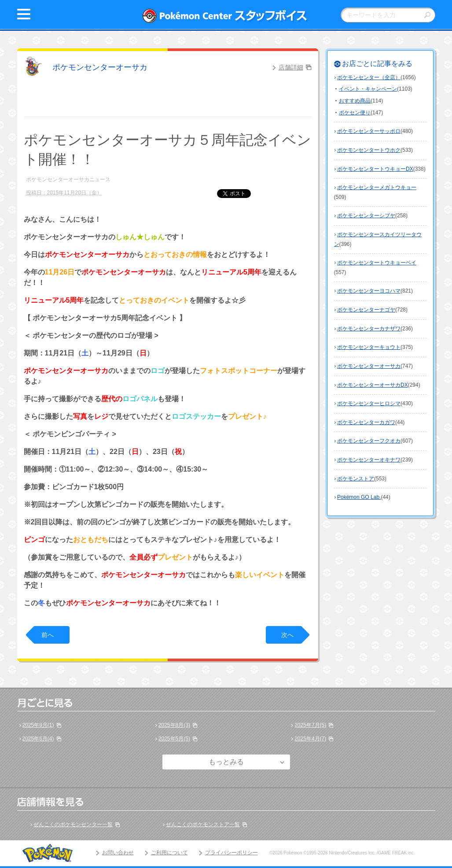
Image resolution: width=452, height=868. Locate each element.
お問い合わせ (118, 853)
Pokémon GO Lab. (359, 497)
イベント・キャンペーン (368, 89)
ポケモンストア (356, 479)
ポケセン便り (355, 113)
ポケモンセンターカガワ (366, 422)
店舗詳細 (291, 67)
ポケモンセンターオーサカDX (373, 385)
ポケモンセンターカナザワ (369, 329)
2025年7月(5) (310, 725)
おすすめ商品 (355, 101)
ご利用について (169, 853)
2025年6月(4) (38, 739)
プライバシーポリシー (232, 853)
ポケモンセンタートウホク (369, 150)
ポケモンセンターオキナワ (369, 460)
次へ (287, 635)
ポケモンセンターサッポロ (369, 131)
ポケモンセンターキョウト (369, 347)
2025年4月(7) (310, 739)
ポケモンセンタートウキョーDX (375, 169)
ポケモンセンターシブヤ (366, 216)
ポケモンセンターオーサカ (100, 67)
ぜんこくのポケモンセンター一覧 (73, 824)
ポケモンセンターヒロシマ (369, 403)
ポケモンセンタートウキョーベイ (377, 263)
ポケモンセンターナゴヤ (366, 310)
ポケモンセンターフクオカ (369, 441)
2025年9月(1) (38, 725)
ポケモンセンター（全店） (369, 77)
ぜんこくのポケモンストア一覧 (203, 824)
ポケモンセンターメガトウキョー (377, 187)
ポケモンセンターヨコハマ (369, 291)
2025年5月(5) (174, 739)
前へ (48, 635)
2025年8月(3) (174, 725)
